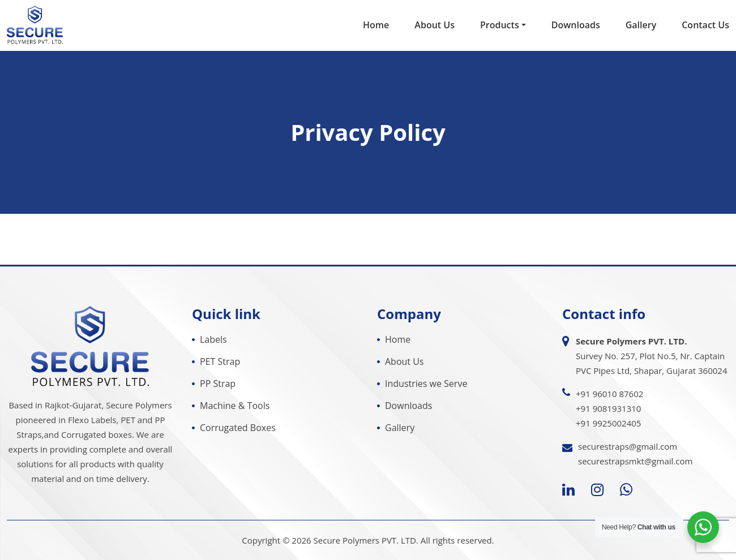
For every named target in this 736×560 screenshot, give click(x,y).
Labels (213, 339)
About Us (435, 25)
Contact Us (705, 25)
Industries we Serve (426, 384)
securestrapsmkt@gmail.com (635, 461)
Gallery (641, 25)
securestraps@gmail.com (628, 446)
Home (376, 25)
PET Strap (220, 361)
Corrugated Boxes (238, 428)
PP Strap (218, 384)
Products (500, 25)
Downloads (576, 25)
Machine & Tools (235, 406)
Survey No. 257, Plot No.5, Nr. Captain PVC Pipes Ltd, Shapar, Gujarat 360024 (651, 356)
